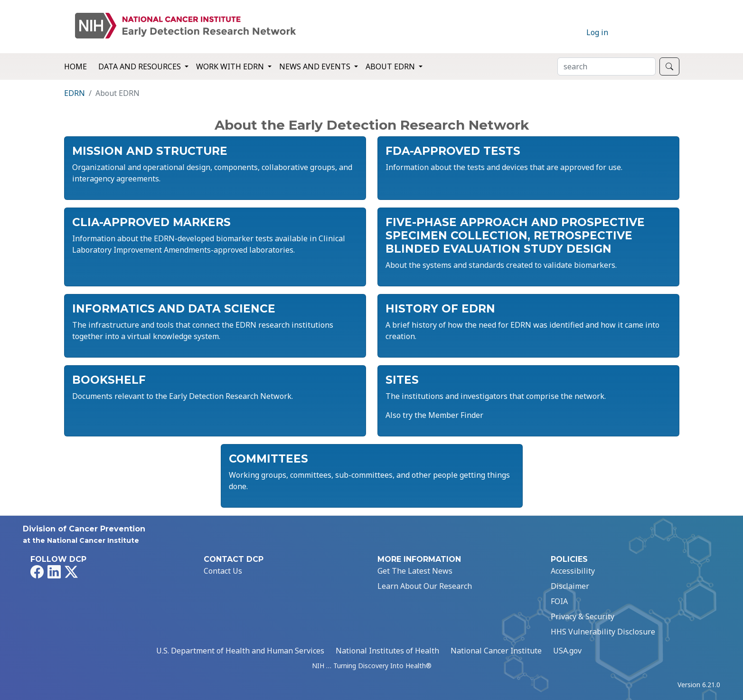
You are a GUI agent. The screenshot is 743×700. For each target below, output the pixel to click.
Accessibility (573, 571)
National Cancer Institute (496, 651)
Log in (597, 32)
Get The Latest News (415, 571)
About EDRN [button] (391, 66)
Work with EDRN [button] (231, 66)
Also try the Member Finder (434, 415)
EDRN (75, 93)
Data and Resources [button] (141, 66)
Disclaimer (570, 586)
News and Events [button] (316, 66)
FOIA (559, 601)
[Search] (607, 66)
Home (75, 66)
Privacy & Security (583, 616)
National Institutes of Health (387, 651)
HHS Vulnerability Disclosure (603, 632)
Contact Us (223, 571)
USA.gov (567, 651)
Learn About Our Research (425, 586)
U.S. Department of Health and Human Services (240, 651)
